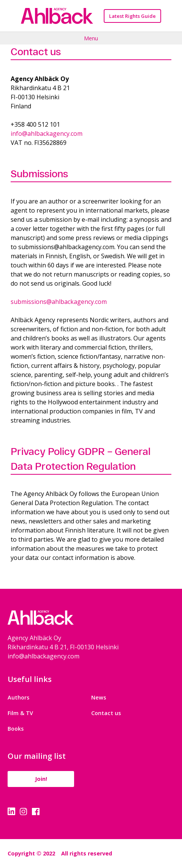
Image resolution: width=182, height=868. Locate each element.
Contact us (106, 713)
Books (16, 729)
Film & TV (20, 713)
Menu (91, 38)
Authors (18, 697)
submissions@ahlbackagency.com (59, 302)
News (99, 697)
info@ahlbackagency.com (47, 134)
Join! (41, 779)
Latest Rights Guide (132, 16)
